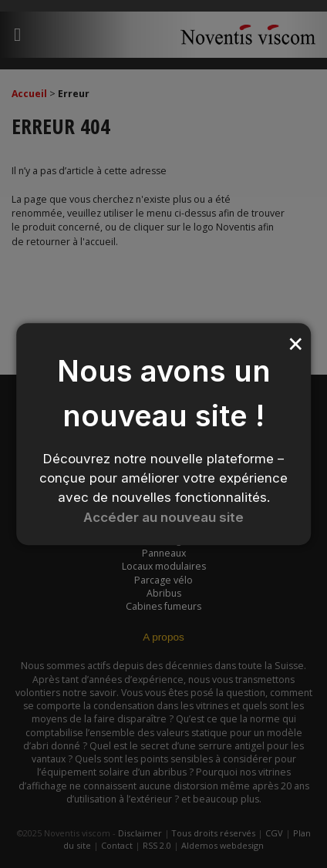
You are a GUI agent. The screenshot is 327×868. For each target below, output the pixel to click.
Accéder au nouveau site (163, 517)
